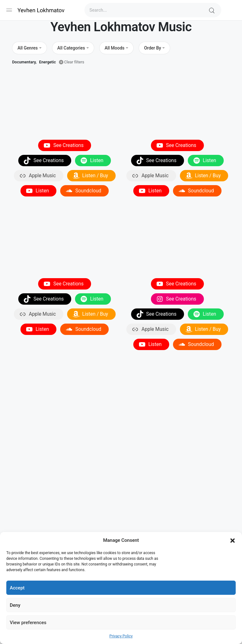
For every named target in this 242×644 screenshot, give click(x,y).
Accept (17, 588)
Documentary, (24, 62)
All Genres (27, 48)
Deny (15, 605)
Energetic (47, 62)
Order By (153, 48)
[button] (233, 540)
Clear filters (74, 62)
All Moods (115, 48)
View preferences (28, 623)
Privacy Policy (121, 636)
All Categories (71, 48)
